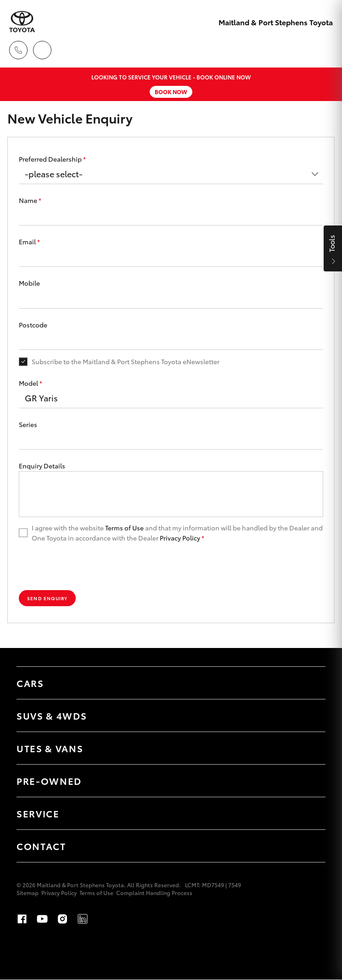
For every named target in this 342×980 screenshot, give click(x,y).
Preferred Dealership (52, 159)
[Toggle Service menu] (309, 813)
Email (29, 242)
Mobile (29, 283)
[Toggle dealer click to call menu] (18, 50)
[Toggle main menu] (324, 50)
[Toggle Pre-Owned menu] (309, 781)
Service (38, 813)
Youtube (42, 919)
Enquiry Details (42, 466)
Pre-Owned (49, 781)
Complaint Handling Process (154, 893)
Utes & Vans (50, 748)
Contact (41, 846)
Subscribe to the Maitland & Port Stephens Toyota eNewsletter (126, 361)
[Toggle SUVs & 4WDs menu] (309, 715)
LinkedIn (83, 919)
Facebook (22, 919)
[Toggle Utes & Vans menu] (309, 748)
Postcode (33, 325)
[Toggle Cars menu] (309, 683)
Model (31, 383)
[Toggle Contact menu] (309, 846)
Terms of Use (124, 528)
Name (30, 200)
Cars (30, 683)
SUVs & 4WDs (52, 715)
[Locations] (42, 50)
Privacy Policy (180, 538)
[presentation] (89, 567)
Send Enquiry (47, 598)
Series (28, 424)
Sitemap (28, 893)
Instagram (62, 919)
